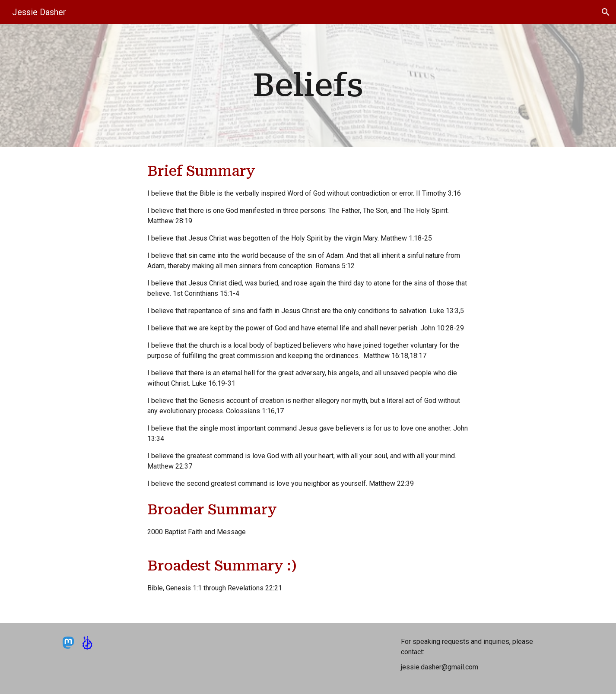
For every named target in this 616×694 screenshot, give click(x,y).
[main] (308, 85)
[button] (606, 12)
